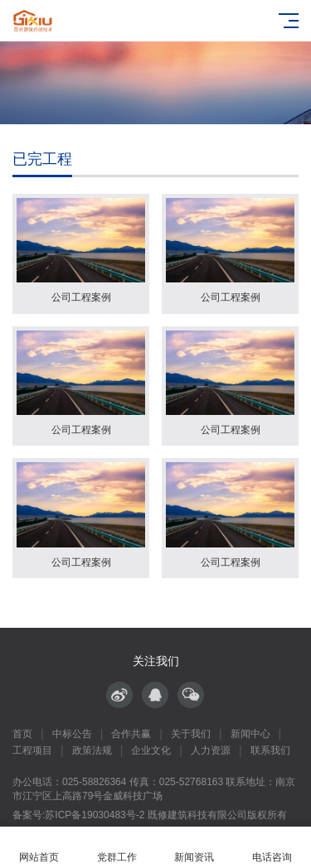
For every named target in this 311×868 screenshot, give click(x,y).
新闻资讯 (195, 848)
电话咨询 (272, 848)
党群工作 (117, 848)
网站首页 (39, 848)
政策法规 (92, 750)
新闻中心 (250, 734)
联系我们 (270, 750)
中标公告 (72, 734)
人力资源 (211, 750)
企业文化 (151, 750)
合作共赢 (131, 734)
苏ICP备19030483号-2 (95, 815)
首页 (22, 734)
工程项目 (32, 750)
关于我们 (191, 734)
